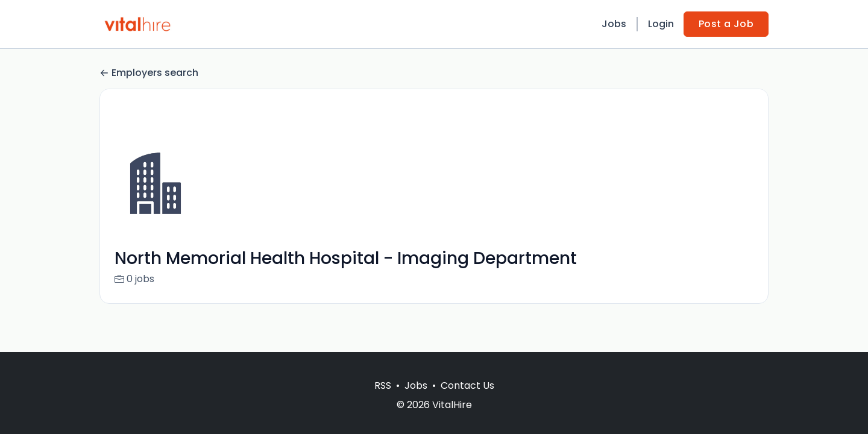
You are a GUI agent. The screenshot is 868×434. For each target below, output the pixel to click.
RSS (383, 385)
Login (661, 24)
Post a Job (726, 24)
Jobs (614, 24)
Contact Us (467, 385)
